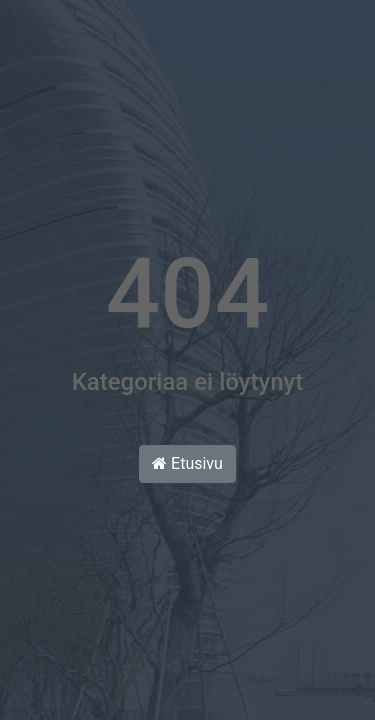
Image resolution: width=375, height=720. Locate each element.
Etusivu (187, 463)
